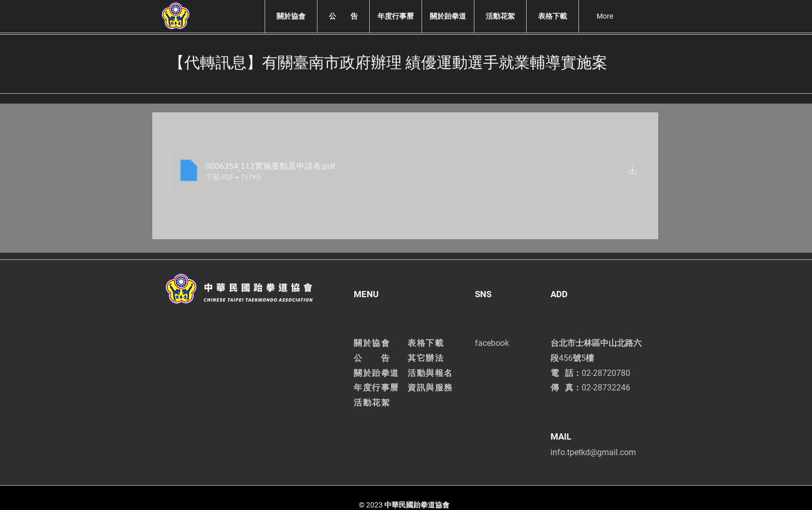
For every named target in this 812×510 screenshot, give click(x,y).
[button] (291, 16)
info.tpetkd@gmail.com (593, 452)
